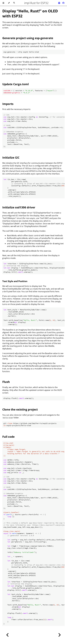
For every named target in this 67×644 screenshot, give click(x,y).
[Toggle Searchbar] (14, 3)
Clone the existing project (20, 409)
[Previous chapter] (8, 635)
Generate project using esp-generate (28, 38)
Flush (6, 382)
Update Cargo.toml (16, 84)
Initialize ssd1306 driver (19, 207)
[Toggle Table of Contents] (3, 3)
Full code (8, 437)
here (57, 291)
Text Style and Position (15, 281)
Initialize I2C (11, 157)
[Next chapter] (59, 635)
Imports (8, 104)
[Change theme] (9, 3)
